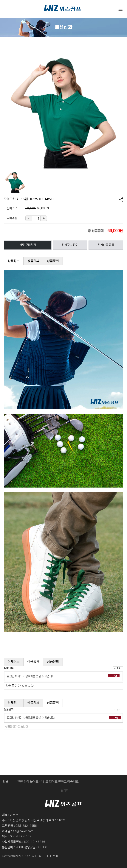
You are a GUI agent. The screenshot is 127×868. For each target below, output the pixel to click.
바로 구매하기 (28, 245)
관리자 (67, 790)
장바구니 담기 (70, 245)
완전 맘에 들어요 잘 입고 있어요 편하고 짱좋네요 (46, 782)
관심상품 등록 (106, 245)
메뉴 (120, 9)
